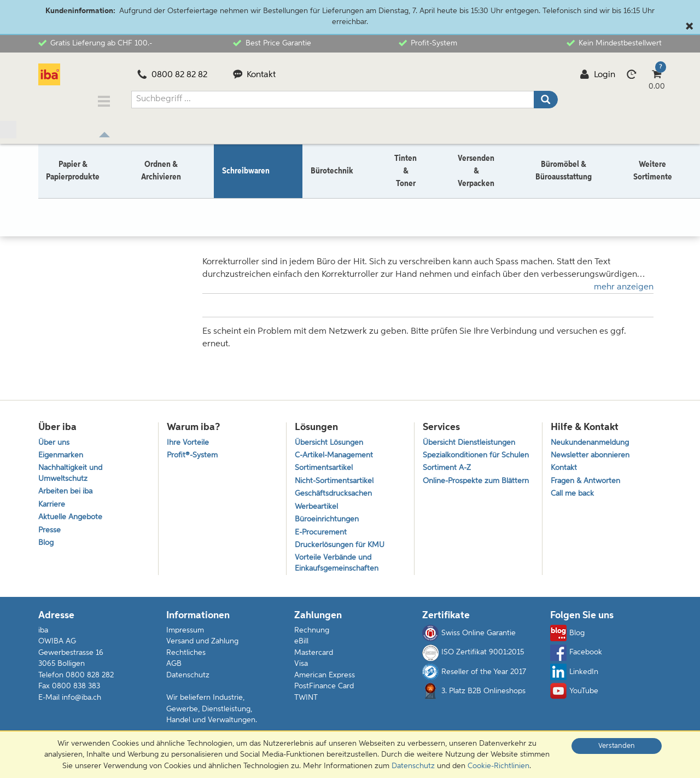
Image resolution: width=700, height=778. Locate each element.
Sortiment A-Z (448, 476)
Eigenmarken (62, 451)
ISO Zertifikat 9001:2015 (473, 658)
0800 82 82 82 (172, 75)
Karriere (52, 504)
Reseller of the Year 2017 (474, 677)
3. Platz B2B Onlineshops (474, 697)
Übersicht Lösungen (331, 437)
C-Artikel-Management (337, 451)
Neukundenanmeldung (593, 437)
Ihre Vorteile (188, 437)
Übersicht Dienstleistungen (471, 437)
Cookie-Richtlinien (498, 766)
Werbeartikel (317, 506)
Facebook (576, 658)
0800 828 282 (90, 681)
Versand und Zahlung (202, 647)
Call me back (574, 493)
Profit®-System (194, 451)
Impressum (185, 636)
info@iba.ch (81, 703)
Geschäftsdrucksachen (336, 493)
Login (597, 75)
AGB (174, 670)
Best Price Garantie (272, 43)
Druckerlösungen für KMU (343, 548)
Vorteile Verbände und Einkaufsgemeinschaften (339, 568)
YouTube (574, 697)
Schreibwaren (92, 198)
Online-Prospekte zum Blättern (463, 496)
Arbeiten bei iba (67, 490)
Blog (46, 546)
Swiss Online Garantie (469, 639)
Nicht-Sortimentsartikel (336, 478)
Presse (50, 532)
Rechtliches (186, 658)
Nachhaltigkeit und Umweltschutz (73, 471)
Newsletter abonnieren (592, 451)
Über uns (55, 437)
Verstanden (617, 746)
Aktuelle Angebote (72, 518)
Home (49, 198)
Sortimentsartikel (325, 465)
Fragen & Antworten (588, 478)
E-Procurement (322, 534)
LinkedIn (574, 677)
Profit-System (428, 43)
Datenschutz (188, 681)
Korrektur (141, 198)
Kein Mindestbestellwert (614, 43)
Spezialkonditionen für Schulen (463, 457)
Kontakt (255, 75)
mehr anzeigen (624, 280)
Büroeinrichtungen (329, 521)
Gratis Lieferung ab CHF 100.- (95, 43)
